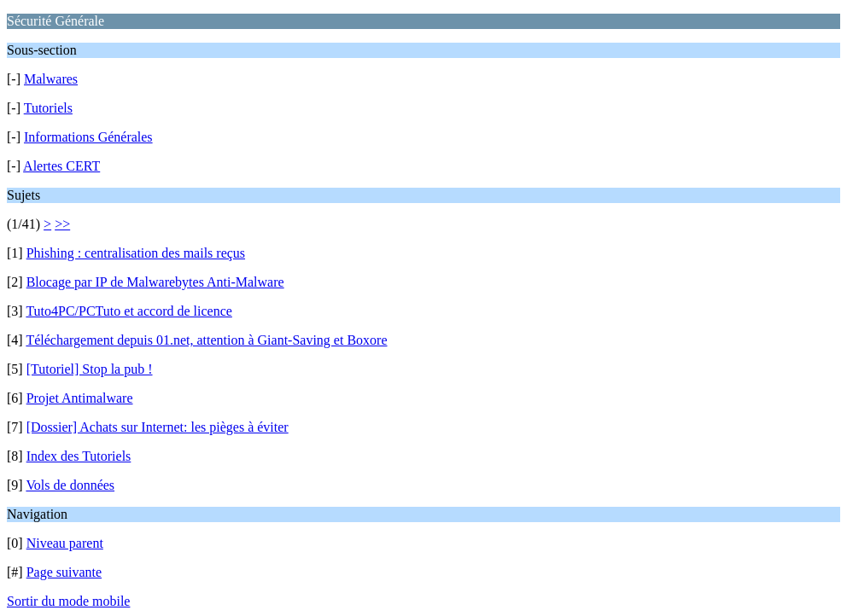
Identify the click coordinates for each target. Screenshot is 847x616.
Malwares (51, 79)
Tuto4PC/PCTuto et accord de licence (129, 311)
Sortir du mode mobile (68, 601)
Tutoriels (48, 108)
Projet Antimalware (80, 398)
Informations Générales (88, 137)
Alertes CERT (61, 166)
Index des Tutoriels (79, 456)
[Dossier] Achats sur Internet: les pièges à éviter (158, 427)
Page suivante (64, 572)
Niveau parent (65, 543)
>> (62, 224)
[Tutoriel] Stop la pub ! (90, 369)
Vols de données (70, 485)
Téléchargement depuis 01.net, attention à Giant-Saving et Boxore (206, 340)
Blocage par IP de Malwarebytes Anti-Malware (155, 282)
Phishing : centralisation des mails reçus (136, 253)
